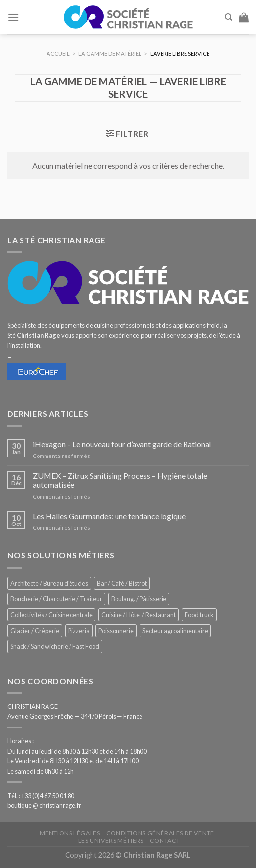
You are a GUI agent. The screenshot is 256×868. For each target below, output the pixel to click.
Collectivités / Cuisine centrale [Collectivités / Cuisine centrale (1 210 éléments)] (51, 615)
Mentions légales (70, 833)
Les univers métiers (111, 840)
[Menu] (13, 17)
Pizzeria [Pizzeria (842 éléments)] (79, 631)
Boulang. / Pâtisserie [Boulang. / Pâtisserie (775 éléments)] (139, 599)
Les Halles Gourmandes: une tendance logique (109, 516)
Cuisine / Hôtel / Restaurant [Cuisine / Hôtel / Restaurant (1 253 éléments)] (139, 615)
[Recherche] (228, 17)
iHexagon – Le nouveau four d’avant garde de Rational (122, 444)
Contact (165, 840)
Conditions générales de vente (160, 833)
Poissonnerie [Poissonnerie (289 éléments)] (116, 631)
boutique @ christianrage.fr (44, 805)
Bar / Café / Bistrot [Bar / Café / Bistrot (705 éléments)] (122, 583)
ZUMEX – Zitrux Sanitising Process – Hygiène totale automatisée (120, 480)
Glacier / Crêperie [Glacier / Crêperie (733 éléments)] (35, 631)
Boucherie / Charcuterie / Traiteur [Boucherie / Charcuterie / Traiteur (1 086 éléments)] (56, 599)
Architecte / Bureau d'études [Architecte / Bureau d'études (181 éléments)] (49, 583)
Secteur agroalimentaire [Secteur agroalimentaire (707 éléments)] (175, 631)
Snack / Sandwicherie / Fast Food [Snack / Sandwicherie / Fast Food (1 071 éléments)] (55, 646)
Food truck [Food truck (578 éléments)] (199, 615)
